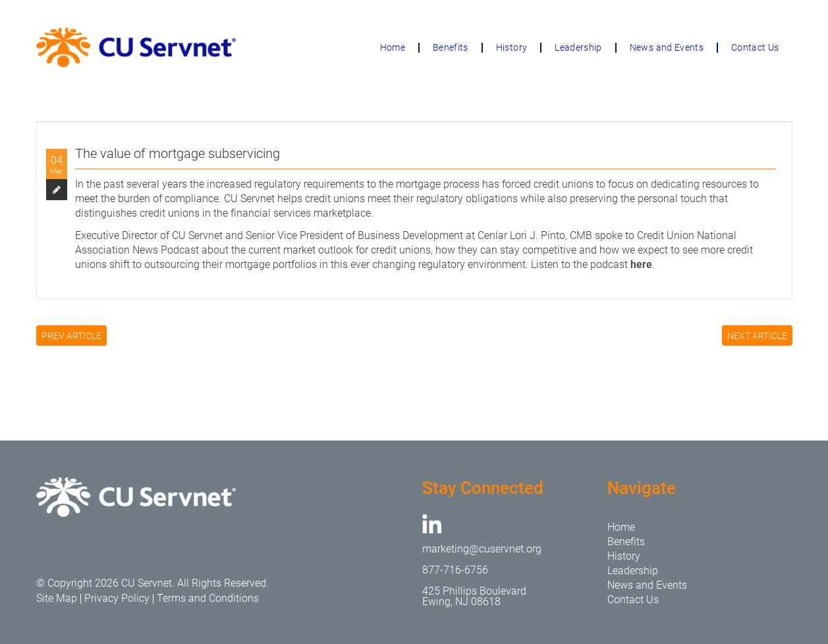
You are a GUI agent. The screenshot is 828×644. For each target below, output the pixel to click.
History (511, 47)
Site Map (57, 598)
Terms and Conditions (208, 598)
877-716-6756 (455, 570)
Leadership (578, 47)
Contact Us (755, 47)
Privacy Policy (117, 598)
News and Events (667, 47)
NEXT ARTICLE (757, 336)
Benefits (451, 47)
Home (393, 47)
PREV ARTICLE (71, 336)
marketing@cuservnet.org (482, 549)
